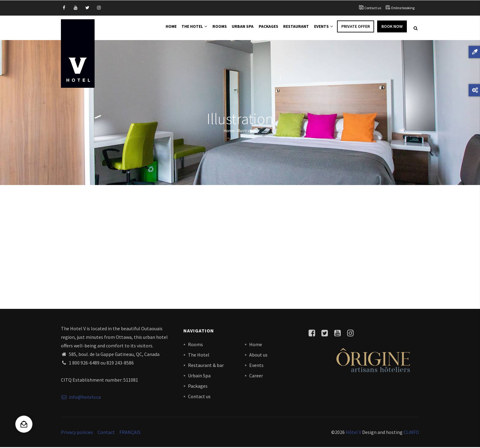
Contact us (373, 8)
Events (323, 28)
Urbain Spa (199, 376)
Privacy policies (77, 433)
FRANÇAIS (130, 433)
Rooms (217, 28)
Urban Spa (240, 28)
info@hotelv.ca (81, 398)
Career (256, 376)
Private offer (356, 28)
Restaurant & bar (206, 366)
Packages (266, 28)
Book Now (392, 28)
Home (166, 28)
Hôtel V (353, 433)
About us (258, 355)
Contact (106, 433)
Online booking (403, 8)
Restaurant (295, 28)
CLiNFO (411, 433)
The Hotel (191, 28)
